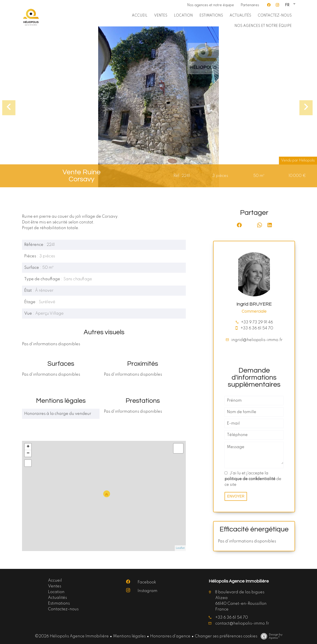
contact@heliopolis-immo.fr (242, 624)
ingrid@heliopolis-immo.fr (257, 340)
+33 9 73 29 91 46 (257, 322)
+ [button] (28, 447)
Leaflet (180, 548)
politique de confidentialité (250, 479)
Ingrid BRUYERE (254, 304)
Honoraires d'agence (170, 636)
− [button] (28, 453)
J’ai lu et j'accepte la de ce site (253, 479)
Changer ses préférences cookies (226, 636)
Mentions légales (129, 636)
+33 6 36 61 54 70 (257, 328)
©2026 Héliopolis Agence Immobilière (72, 636)
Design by (270, 636)
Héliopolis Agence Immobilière (239, 581)
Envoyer (236, 496)
